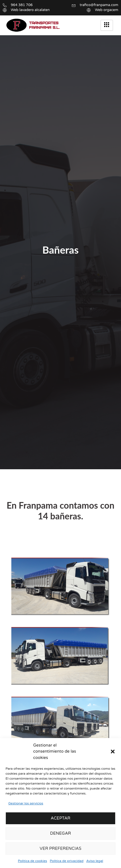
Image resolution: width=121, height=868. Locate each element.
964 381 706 (22, 5)
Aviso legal (95, 861)
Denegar (60, 833)
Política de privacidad (67, 861)
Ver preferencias (60, 848)
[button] (113, 752)
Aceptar (60, 818)
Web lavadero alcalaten (30, 10)
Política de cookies (33, 861)
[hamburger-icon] (107, 25)
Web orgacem (106, 10)
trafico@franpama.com (99, 5)
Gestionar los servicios (26, 803)
